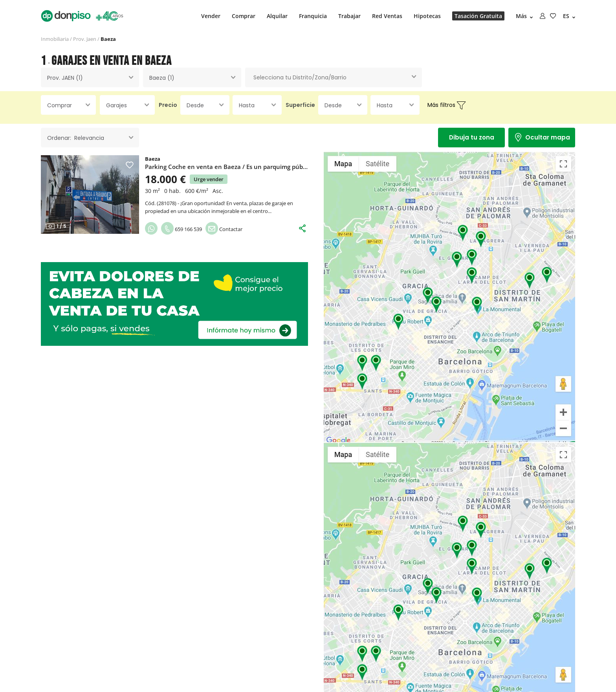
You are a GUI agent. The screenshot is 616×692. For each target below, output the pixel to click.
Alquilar (277, 16)
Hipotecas (427, 16)
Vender (211, 16)
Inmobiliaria (55, 39)
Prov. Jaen (85, 39)
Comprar (244, 16)
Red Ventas (387, 16)
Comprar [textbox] (60, 105)
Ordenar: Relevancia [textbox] (76, 138)
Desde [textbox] (195, 105)
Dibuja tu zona (472, 137)
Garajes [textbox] (116, 105)
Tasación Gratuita (478, 16)
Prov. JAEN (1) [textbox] (65, 78)
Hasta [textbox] (247, 105)
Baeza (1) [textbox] (162, 78)
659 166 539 (181, 229)
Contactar (224, 229)
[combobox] (90, 77)
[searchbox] (334, 78)
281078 (167, 203)
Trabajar (349, 16)
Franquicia (313, 16)
